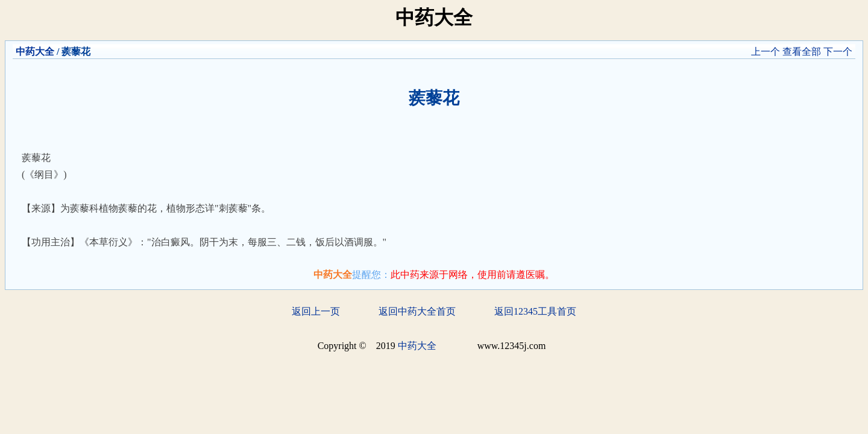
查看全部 (802, 52)
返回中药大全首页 (417, 311)
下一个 (838, 52)
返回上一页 (316, 311)
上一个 (766, 52)
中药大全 (35, 52)
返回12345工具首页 (535, 311)
